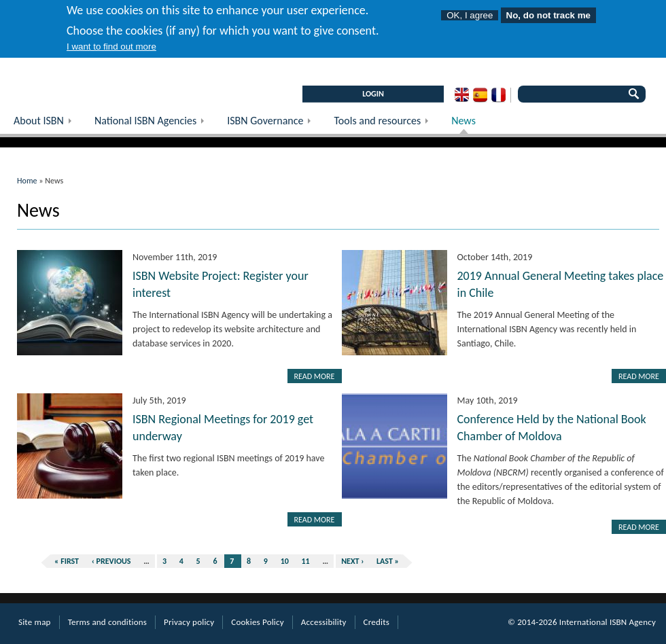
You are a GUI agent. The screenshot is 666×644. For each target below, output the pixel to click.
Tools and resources (386, 124)
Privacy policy (189, 622)
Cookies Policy (258, 622)
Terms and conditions (107, 622)
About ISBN (47, 124)
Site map (35, 622)
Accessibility (324, 622)
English (462, 95)
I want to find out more (111, 37)
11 (306, 561)
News (463, 121)
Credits (376, 622)
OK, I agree (470, 6)
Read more (315, 376)
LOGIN (373, 94)
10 (285, 561)
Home (27, 181)
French (498, 95)
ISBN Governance (274, 124)
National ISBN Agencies (154, 124)
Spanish (480, 95)
